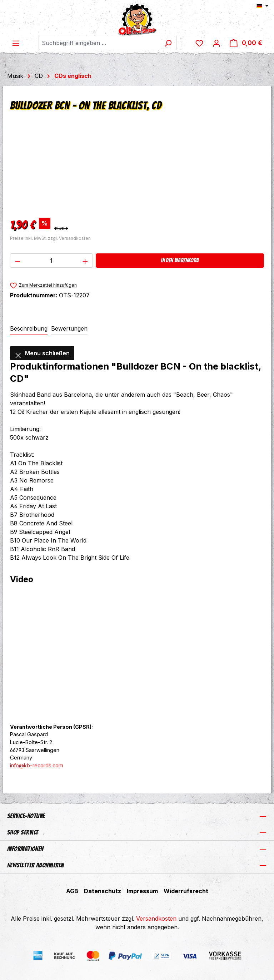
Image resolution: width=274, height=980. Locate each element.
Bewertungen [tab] (69, 328)
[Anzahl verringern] (18, 261)
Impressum (142, 891)
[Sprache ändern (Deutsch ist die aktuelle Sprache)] (262, 6)
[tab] (29, 329)
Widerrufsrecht (186, 891)
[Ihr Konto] (216, 43)
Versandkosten (156, 919)
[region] (137, 170)
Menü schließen (42, 353)
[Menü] (16, 43)
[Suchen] (168, 43)
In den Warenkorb (180, 260)
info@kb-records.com (37, 765)
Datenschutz (103, 891)
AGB (72, 891)
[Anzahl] (52, 261)
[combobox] (99, 43)
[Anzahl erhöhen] (85, 261)
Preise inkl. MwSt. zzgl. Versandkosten (50, 238)
